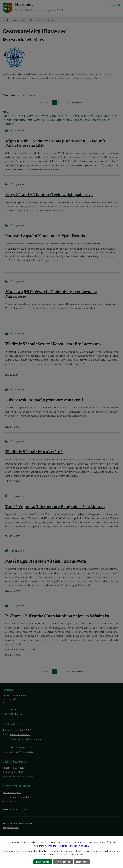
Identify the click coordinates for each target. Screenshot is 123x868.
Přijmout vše (43, 862)
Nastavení (82, 862)
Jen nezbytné (63, 862)
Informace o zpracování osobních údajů (69, 846)
